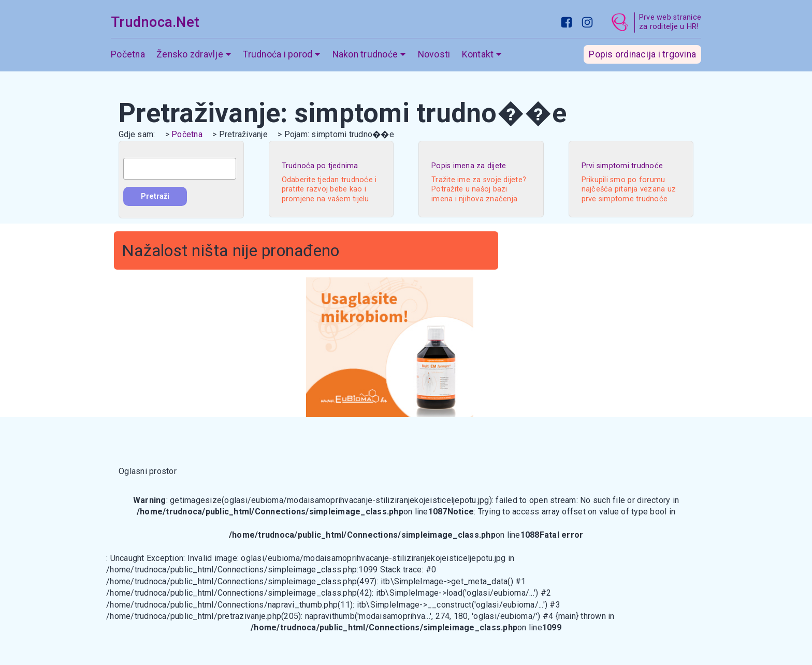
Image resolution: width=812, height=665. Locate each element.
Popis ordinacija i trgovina (642, 54)
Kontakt (478, 54)
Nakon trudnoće (365, 54)
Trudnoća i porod (278, 54)
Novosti (434, 54)
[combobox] (180, 169)
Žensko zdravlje (190, 54)
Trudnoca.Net (155, 22)
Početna (128, 54)
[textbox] (180, 169)
